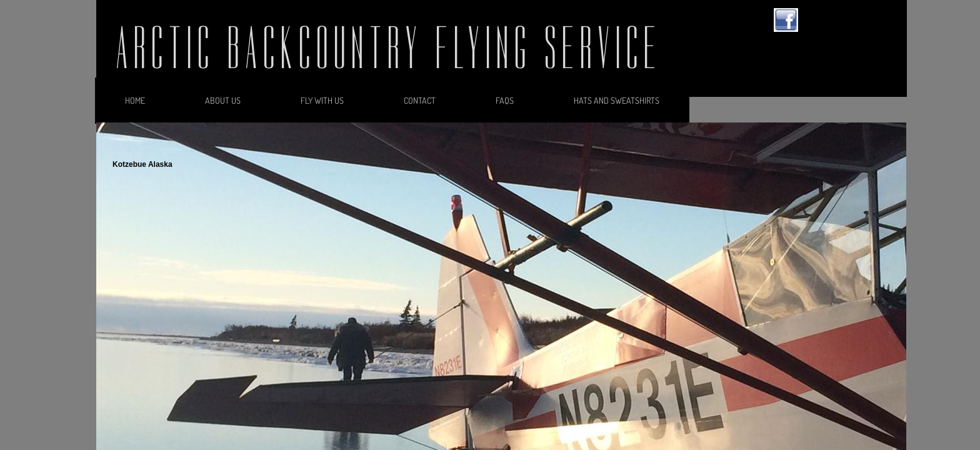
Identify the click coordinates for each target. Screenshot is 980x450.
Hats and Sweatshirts (617, 100)
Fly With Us (322, 100)
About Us (223, 100)
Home (135, 100)
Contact (420, 100)
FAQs (505, 100)
